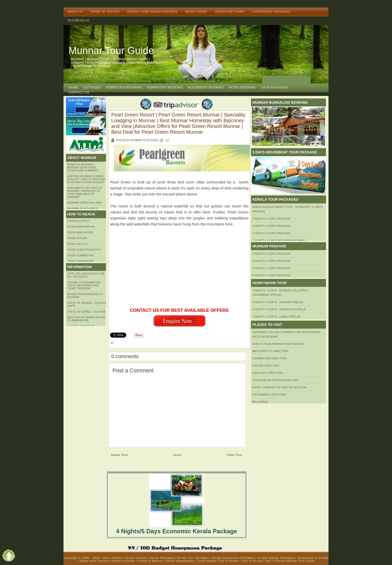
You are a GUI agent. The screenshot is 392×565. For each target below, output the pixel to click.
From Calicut (78, 244)
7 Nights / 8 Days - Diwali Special (277, 317)
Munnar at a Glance (82, 208)
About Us (75, 12)
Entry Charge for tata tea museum (279, 387)
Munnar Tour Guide (111, 50)
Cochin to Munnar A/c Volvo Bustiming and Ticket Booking (84, 285)
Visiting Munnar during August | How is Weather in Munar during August (86, 179)
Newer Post (119, 455)
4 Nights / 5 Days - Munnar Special (278, 302)
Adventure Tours (230, 12)
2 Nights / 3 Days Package (271, 254)
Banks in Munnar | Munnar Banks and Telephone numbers (83, 167)
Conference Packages (271, 12)
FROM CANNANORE (80, 261)
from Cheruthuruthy (84, 250)
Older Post (234, 455)
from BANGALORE (80, 232)
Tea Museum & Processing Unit (276, 380)
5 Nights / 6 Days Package (271, 233)
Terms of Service (105, 12)
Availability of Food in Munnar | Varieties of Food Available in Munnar (84, 192)
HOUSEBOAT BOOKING (206, 87)
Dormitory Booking (165, 87)
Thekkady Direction (268, 373)
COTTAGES (92, 87)
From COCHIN (77, 238)
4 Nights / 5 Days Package (271, 226)
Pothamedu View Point (269, 395)
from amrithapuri (81, 227)
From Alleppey (79, 221)
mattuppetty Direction (270, 351)
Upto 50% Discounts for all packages (86, 275)
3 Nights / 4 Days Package (271, 219)
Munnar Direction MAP (85, 203)
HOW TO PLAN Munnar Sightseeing (278, 344)
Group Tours (196, 12)
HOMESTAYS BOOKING (124, 87)
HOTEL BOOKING (242, 87)
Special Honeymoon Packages (152, 12)
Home (73, 87)
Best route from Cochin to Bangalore (86, 319)
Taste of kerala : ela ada (86, 312)
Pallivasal (260, 402)
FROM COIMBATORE (81, 255)
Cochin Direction (266, 366)
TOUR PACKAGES (274, 87)
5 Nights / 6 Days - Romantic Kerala (279, 309)
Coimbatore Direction (269, 358)
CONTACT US (79, 92)
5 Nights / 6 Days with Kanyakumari (279, 240)
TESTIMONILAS (78, 20)
